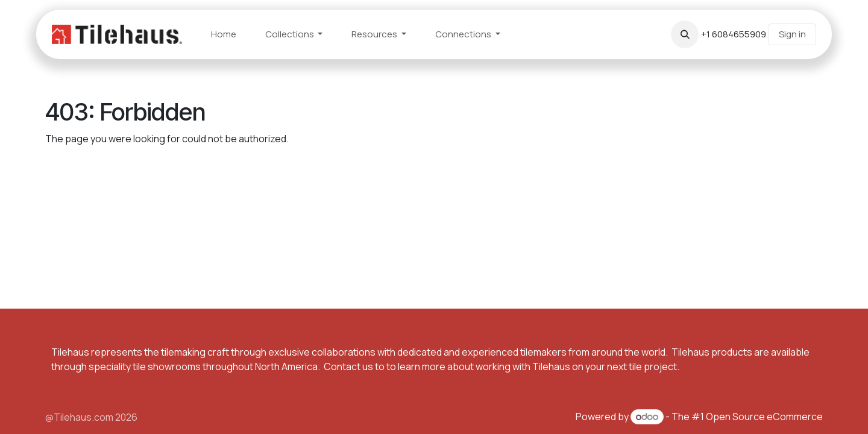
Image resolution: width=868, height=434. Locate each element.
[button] (685, 34)
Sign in (792, 34)
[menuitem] (224, 35)
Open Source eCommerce (764, 417)
